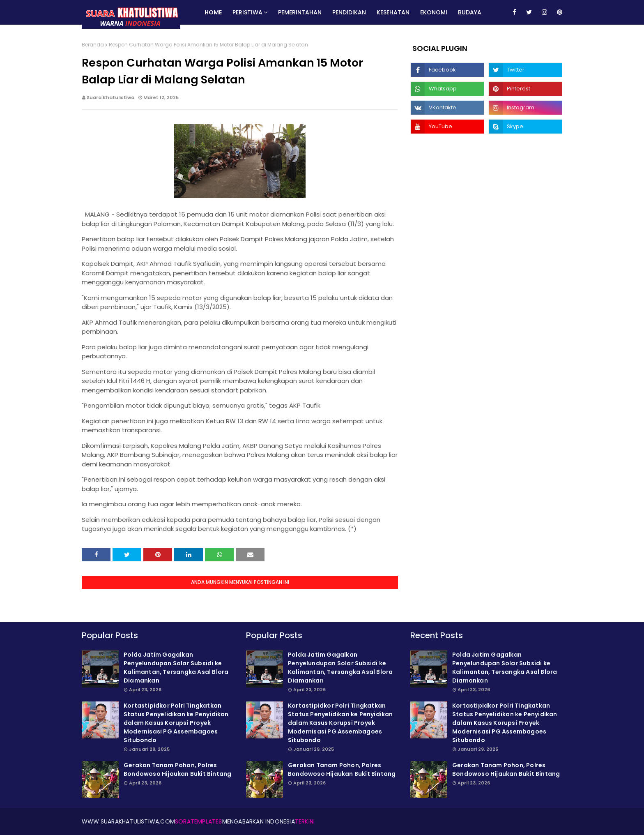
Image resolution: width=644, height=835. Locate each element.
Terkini (305, 821)
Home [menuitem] (213, 12)
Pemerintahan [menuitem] (300, 12)
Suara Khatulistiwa (110, 97)
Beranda (93, 45)
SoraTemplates (199, 821)
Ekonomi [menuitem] (434, 12)
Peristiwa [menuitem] (247, 12)
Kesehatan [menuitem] (393, 12)
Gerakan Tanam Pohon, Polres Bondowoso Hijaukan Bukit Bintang (177, 769)
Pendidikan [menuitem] (349, 12)
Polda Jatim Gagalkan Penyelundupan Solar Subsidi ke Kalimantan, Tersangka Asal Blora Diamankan (176, 668)
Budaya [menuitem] (470, 12)
